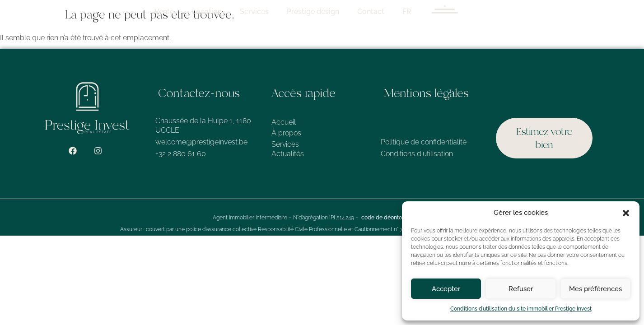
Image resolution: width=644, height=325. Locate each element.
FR (556, 12)
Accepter (446, 289)
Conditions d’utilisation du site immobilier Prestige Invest (521, 309)
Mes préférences (595, 289)
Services (403, 12)
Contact (520, 12)
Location (356, 12)
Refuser (521, 289)
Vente (313, 12)
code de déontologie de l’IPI (396, 218)
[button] (626, 213)
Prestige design (462, 12)
